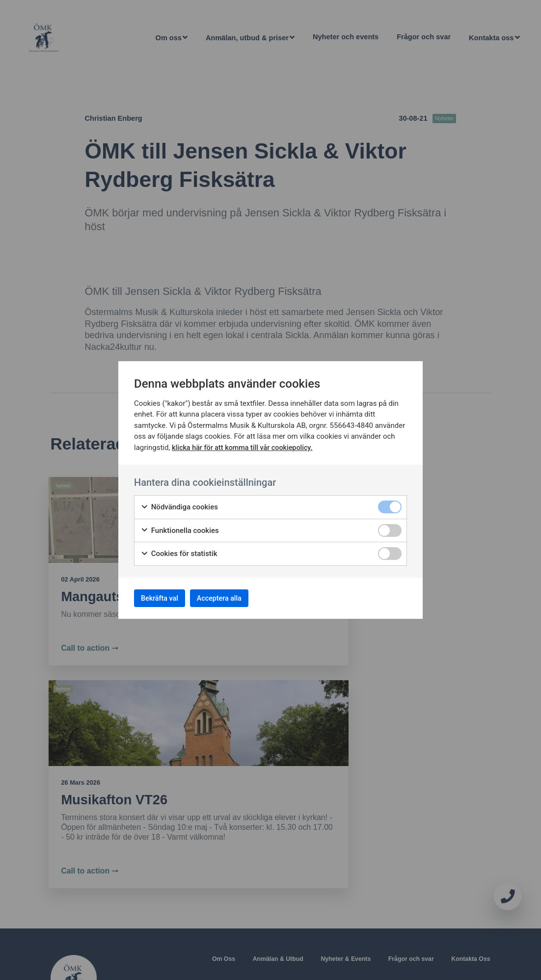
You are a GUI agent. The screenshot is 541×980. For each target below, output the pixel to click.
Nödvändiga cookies (179, 504)
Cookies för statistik (179, 551)
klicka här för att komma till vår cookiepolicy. (245, 445)
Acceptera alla (237, 598)
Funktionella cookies (180, 528)
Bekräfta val (165, 598)
